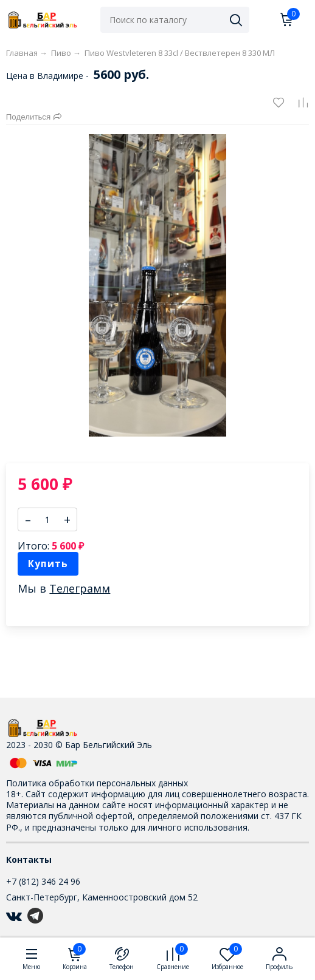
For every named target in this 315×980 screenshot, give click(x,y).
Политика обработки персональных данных (97, 783)
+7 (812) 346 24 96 (43, 881)
